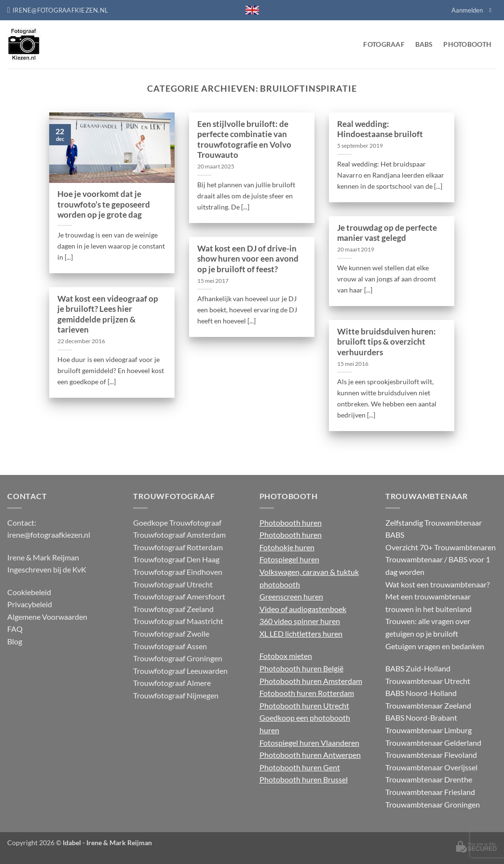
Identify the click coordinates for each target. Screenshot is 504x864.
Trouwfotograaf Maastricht (178, 621)
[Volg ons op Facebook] (492, 10)
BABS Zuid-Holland (418, 668)
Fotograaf (384, 44)
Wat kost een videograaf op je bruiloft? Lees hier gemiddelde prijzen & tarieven (108, 314)
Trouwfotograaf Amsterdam (179, 535)
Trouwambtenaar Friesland (430, 792)
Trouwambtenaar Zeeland (428, 705)
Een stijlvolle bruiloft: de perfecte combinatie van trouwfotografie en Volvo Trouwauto (244, 140)
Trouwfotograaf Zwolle (171, 634)
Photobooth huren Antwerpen (310, 755)
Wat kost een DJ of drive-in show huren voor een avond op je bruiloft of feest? (248, 259)
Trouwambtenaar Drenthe (429, 779)
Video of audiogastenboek (303, 609)
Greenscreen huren (291, 596)
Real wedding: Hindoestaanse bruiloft (380, 129)
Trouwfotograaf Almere (172, 683)
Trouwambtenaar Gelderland (433, 743)
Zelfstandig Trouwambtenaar (434, 523)
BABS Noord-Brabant (421, 718)
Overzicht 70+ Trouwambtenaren (441, 547)
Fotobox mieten (286, 656)
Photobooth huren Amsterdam (311, 681)
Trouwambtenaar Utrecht (428, 681)
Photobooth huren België (301, 668)
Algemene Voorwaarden (47, 617)
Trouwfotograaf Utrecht (173, 584)
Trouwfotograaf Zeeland (173, 609)
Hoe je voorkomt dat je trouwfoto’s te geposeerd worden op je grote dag (104, 204)
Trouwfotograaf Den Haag (176, 559)
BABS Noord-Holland (421, 693)
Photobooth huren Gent (300, 767)
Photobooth (467, 44)
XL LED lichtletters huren (301, 634)
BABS (424, 44)
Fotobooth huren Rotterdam (307, 693)
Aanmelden (467, 10)
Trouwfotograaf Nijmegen (176, 695)
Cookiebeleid (29, 592)
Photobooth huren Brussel (304, 779)
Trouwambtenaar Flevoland (431, 755)
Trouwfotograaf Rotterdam (178, 547)
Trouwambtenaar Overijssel (431, 767)
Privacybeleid (30, 604)
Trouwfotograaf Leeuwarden (180, 671)
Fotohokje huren (287, 547)
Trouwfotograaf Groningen (178, 658)
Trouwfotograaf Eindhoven (178, 572)
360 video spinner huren (300, 621)
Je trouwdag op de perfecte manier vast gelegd (387, 233)
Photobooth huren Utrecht (304, 705)
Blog (15, 641)
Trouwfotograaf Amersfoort (179, 596)
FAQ (15, 629)
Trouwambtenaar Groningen (433, 804)
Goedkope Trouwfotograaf (177, 523)
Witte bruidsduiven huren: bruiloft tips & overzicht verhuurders (387, 342)
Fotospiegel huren (289, 559)
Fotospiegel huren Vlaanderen (309, 743)
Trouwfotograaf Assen (170, 646)
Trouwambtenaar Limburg (429, 730)
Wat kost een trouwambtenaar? (437, 584)
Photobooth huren (291, 523)
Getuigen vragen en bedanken (435, 646)
